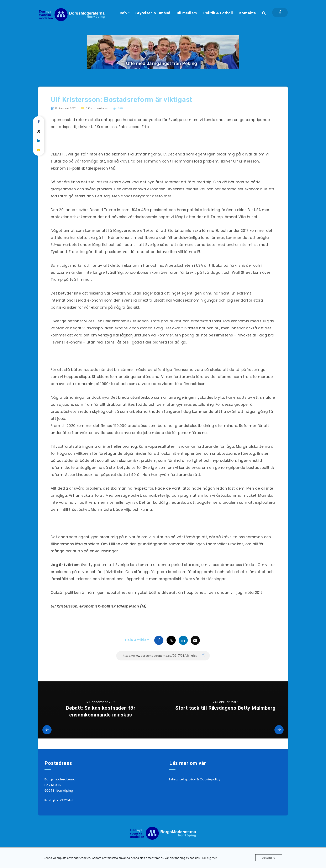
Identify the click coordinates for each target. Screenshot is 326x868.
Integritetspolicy (182, 779)
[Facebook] (280, 12)
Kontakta (248, 13)
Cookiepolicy (210, 779)
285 (118, 108)
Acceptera (269, 858)
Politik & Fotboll (218, 13)
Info (123, 13)
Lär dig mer (209, 858)
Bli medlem (187, 13)
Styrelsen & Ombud (153, 13)
